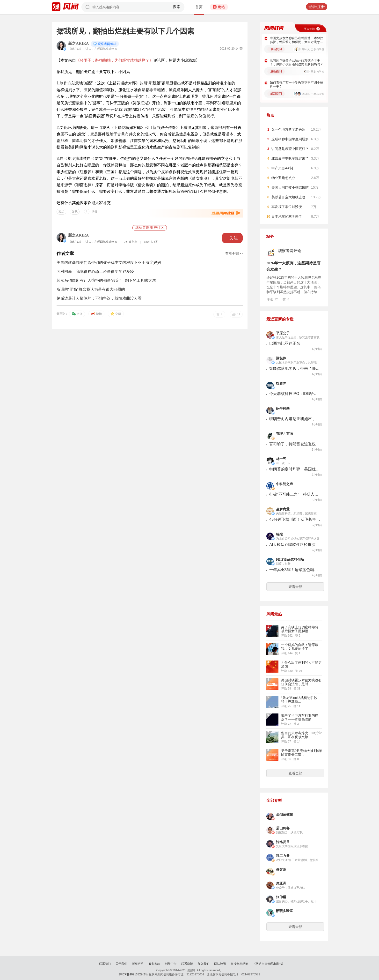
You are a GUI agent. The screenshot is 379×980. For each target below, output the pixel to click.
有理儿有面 (284, 434)
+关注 (232, 238)
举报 (94, 212)
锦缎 (279, 534)
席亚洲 (281, 883)
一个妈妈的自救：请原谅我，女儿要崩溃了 (300, 647)
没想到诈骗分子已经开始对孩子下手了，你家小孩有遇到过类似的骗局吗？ (296, 62)
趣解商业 (283, 509)
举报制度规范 (239, 964)
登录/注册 (317, 7)
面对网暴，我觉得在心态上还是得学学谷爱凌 (95, 271)
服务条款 (154, 964)
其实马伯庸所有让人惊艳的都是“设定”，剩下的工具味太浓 (106, 280)
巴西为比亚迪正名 (285, 343)
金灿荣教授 (284, 814)
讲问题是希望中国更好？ (290, 149)
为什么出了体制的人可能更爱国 (301, 664)
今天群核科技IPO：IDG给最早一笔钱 (295, 394)
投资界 (281, 383)
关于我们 (121, 964)
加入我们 (204, 964)
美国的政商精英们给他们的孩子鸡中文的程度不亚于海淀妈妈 (109, 263)
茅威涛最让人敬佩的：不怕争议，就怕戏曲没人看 (99, 298)
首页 (199, 7)
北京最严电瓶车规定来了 (290, 158)
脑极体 (281, 358)
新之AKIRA (78, 43)
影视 (75, 211)
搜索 (177, 7)
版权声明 (138, 964)
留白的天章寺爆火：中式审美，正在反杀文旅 (301, 735)
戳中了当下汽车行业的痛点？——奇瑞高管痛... (300, 717)
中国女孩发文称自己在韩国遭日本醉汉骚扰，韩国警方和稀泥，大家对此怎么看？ (296, 40)
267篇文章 (131, 242)
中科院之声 (284, 484)
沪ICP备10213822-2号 (133, 974)
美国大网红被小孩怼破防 (290, 187)
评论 (272, 299)
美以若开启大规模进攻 (288, 197)
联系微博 (187, 964)
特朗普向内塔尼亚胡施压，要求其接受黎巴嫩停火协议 (295, 419)
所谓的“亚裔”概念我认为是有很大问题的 (91, 289)
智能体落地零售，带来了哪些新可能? (295, 368)
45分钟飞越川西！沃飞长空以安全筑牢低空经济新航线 (295, 519)
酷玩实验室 (284, 911)
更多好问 (309, 29)
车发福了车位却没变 (287, 207)
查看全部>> (234, 253)
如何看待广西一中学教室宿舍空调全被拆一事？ (296, 85)
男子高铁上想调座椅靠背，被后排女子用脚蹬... (301, 629)
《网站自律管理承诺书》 (269, 964)
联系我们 (105, 964)
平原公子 (283, 333)
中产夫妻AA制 (282, 168)
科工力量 (283, 856)
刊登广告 (171, 964)
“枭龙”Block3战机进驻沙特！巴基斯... (299, 700)
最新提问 (276, 49)
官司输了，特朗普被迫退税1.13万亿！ (295, 444)
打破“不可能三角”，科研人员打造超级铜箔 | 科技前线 (295, 494)
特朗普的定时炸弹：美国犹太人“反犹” (295, 469)
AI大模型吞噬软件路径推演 (292, 545)
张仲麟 (281, 897)
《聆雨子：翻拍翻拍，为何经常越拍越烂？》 (115, 60)
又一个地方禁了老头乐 (288, 129)
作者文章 (65, 253)
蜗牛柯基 (283, 409)
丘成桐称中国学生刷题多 (290, 139)
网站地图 (220, 964)
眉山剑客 (283, 828)
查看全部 (295, 587)
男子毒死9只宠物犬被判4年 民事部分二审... (302, 753)
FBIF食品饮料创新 (290, 560)
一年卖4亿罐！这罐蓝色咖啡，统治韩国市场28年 (295, 570)
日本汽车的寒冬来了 (287, 216)
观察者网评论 (290, 251)
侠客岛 (281, 870)
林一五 (281, 459)
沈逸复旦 (283, 842)
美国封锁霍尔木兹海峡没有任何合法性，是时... (301, 682)
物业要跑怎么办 (283, 178)
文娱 (61, 211)
